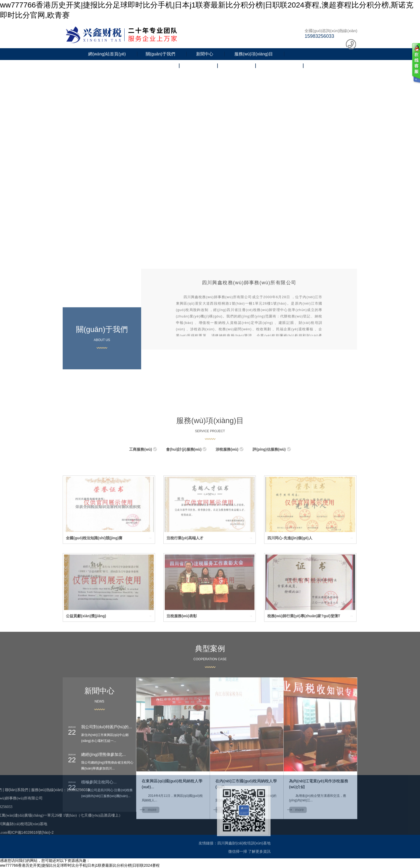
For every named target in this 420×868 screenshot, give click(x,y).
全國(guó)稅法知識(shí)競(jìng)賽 (94, 608)
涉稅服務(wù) (227, 520)
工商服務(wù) (140, 520)
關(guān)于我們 (160, 54)
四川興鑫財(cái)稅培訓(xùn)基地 (156, 843)
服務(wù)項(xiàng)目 (254, 54)
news (99, 762)
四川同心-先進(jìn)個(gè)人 (290, 608)
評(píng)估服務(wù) (269, 520)
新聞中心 (205, 54)
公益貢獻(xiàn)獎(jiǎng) (86, 686)
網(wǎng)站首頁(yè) (107, 54)
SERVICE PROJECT (210, 501)
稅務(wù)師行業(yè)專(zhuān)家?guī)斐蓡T (304, 686)
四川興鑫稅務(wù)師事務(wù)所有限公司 (249, 317)
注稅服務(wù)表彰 (182, 686)
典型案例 (210, 709)
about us (102, 375)
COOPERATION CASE (210, 719)
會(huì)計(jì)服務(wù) (184, 520)
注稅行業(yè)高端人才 (185, 608)
